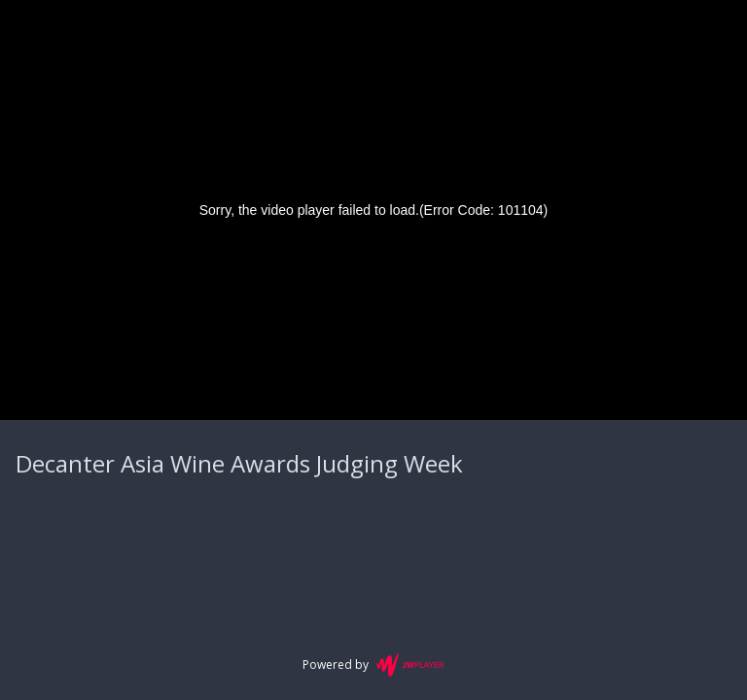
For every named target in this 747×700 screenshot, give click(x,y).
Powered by (373, 665)
